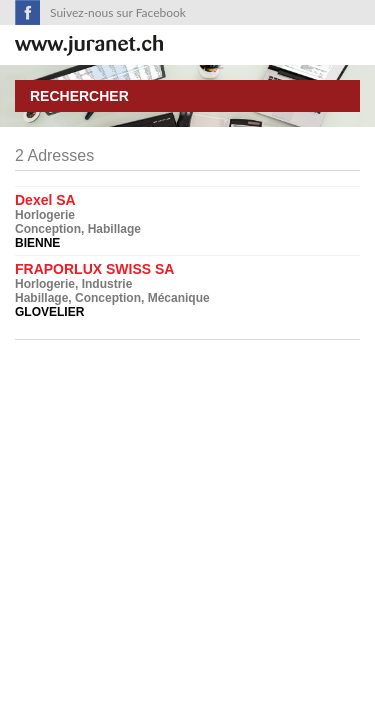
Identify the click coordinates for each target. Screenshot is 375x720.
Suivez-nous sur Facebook (118, 12)
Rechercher (79, 96)
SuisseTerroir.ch (89, 45)
